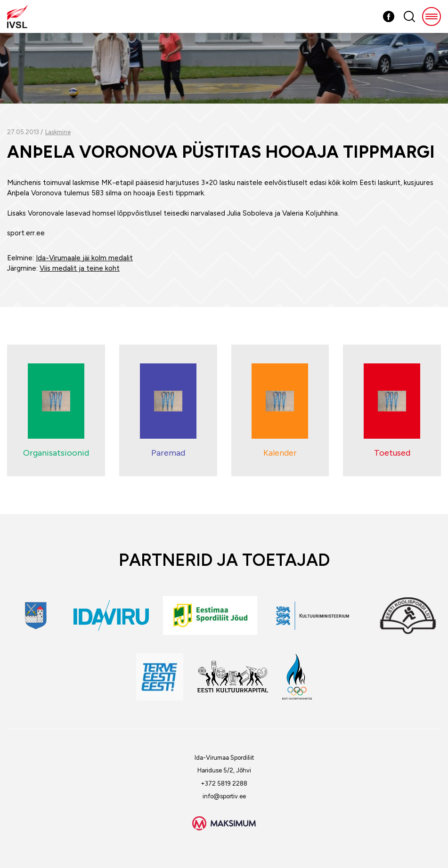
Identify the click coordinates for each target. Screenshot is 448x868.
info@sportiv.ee (224, 796)
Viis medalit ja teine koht (80, 268)
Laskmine (58, 132)
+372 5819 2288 (224, 784)
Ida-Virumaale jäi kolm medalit (84, 258)
